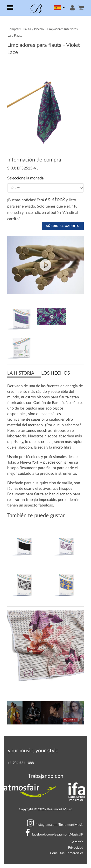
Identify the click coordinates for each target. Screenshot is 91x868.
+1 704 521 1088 (21, 763)
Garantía (77, 842)
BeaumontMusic (55, 825)
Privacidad (76, 848)
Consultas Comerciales (67, 853)
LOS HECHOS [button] (56, 373)
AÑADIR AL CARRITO (63, 226)
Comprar (14, 29)
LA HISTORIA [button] (21, 373)
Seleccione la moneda (25, 178)
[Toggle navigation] (10, 8)
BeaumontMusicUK (54, 834)
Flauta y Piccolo (33, 29)
